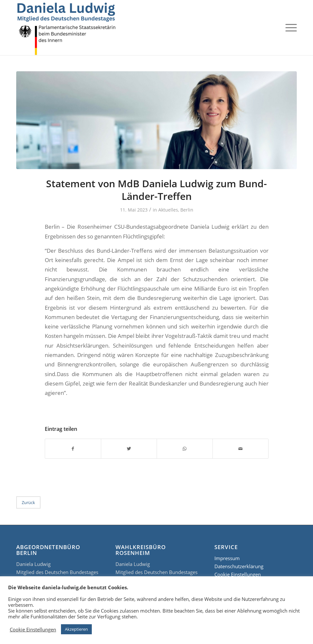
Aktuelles (168, 210)
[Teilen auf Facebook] (73, 449)
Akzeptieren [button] (76, 629)
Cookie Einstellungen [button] (33, 629)
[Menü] (289, 28)
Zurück (28, 502)
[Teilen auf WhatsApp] (185, 449)
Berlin (187, 210)
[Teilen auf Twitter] (129, 449)
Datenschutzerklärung (239, 566)
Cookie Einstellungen (238, 574)
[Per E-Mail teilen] (241, 449)
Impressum (227, 558)
